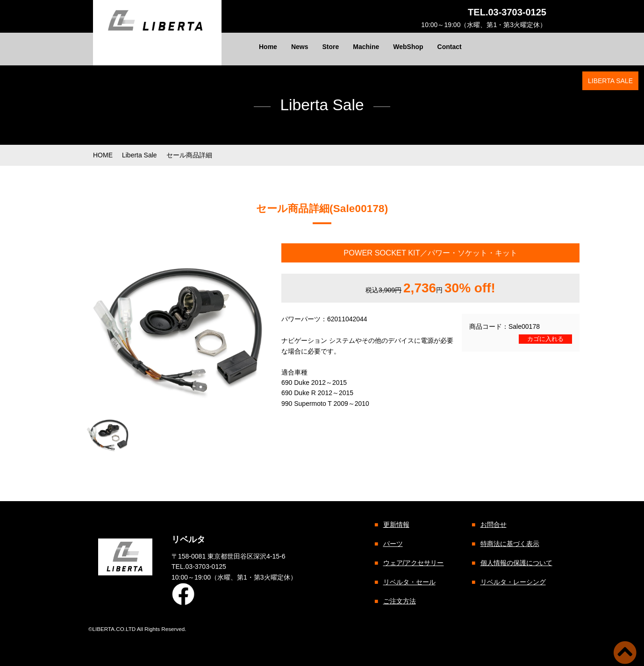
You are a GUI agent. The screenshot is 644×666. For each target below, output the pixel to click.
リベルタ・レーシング (513, 582)
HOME (103, 155)
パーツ (393, 544)
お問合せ (493, 524)
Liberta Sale (140, 155)
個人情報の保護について (516, 563)
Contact (450, 47)
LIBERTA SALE (610, 81)
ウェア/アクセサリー (413, 563)
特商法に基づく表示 (509, 544)
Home (268, 47)
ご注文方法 (399, 601)
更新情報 (396, 524)
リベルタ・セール (409, 582)
